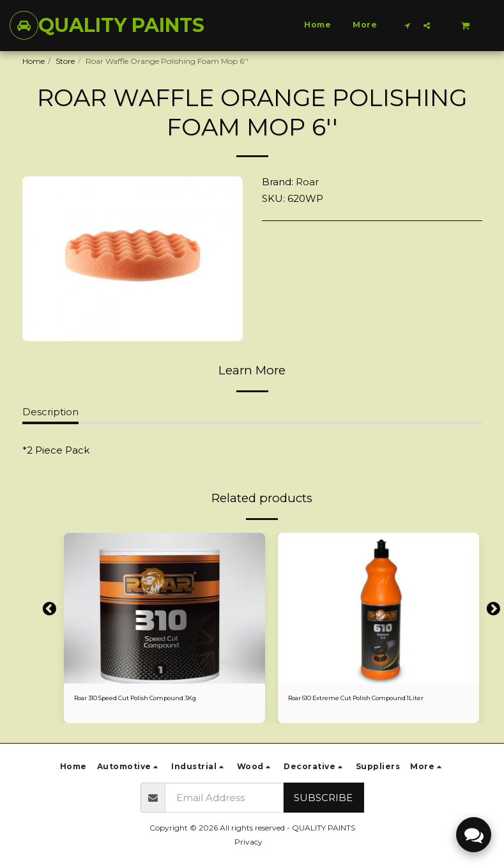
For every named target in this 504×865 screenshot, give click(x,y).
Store (65, 61)
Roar (307, 182)
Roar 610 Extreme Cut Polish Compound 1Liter (374, 699)
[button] (408, 25)
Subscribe (323, 798)
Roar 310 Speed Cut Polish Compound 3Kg (153, 699)
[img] (164, 608)
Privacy (248, 842)
